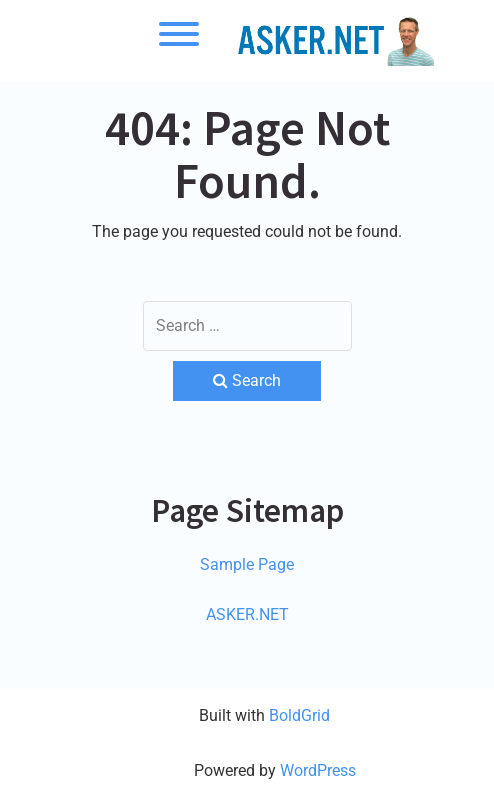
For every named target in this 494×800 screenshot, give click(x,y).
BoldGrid (299, 715)
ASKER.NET (247, 614)
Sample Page (247, 564)
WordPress (318, 770)
